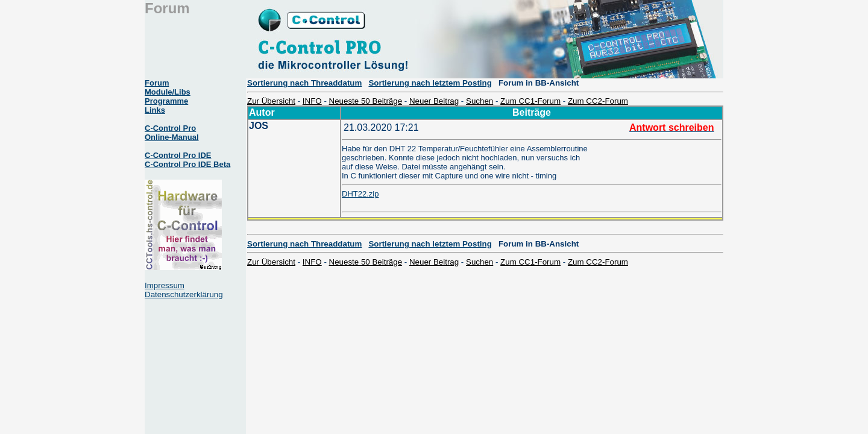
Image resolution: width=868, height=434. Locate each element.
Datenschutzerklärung (184, 294)
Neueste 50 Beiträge (366, 101)
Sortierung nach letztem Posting (430, 83)
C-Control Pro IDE (178, 155)
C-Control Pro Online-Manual (172, 133)
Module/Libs (168, 92)
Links (155, 110)
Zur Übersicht (271, 101)
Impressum (165, 285)
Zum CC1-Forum (530, 101)
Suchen (480, 101)
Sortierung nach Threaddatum (304, 83)
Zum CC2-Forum (598, 101)
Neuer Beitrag (434, 101)
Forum (157, 83)
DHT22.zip (360, 194)
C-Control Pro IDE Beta (187, 164)
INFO (312, 101)
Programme (166, 101)
